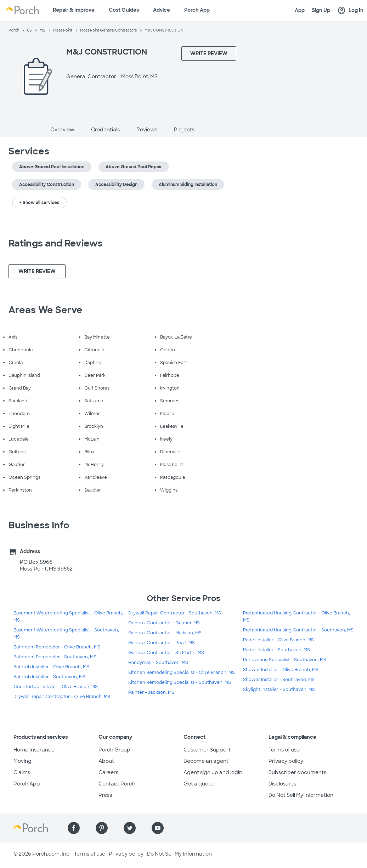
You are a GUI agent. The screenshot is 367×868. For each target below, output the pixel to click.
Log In (350, 11)
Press (105, 795)
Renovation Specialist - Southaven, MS (285, 660)
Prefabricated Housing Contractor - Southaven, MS (298, 630)
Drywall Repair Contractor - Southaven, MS (175, 613)
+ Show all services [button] (39, 203)
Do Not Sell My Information (301, 795)
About (106, 761)
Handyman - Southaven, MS (158, 663)
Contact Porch (117, 784)
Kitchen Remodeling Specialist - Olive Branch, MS (182, 673)
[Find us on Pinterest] (102, 828)
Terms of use (284, 750)
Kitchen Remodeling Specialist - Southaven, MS (180, 682)
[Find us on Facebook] (74, 828)
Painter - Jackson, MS (151, 692)
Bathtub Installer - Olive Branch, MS (51, 667)
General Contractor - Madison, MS (165, 633)
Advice (162, 10)
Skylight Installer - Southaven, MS (279, 690)
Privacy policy (286, 761)
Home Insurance (34, 750)
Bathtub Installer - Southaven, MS (49, 677)
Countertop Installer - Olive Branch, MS (56, 687)
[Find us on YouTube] (158, 828)
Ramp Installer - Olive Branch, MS (278, 640)
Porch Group (114, 750)
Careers (108, 772)
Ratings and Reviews (56, 243)
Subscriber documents (297, 772)
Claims (22, 772)
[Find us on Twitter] (130, 828)
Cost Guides (124, 10)
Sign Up (321, 10)
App (300, 10)
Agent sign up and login (213, 772)
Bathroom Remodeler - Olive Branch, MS (57, 647)
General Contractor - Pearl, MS (162, 643)
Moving (22, 761)
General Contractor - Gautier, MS (164, 623)
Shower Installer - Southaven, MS (279, 680)
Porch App (197, 10)
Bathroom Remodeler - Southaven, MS (55, 657)
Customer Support (207, 750)
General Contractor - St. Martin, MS (166, 653)
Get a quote (199, 784)
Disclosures (282, 784)
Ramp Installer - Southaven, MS (276, 650)
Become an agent (206, 761)
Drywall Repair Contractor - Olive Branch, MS (62, 697)
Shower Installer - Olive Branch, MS (281, 670)
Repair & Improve (74, 10)
